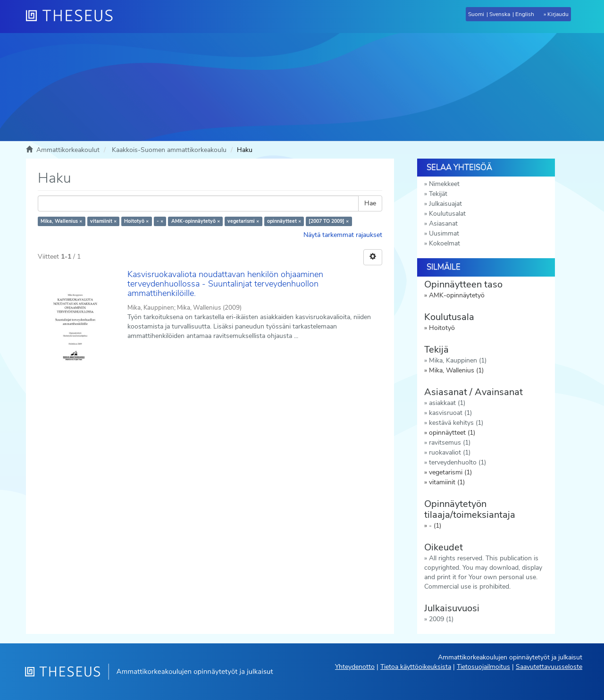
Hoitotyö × (136, 221)
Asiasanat (443, 223)
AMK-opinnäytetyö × (196, 221)
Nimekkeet (444, 184)
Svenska (500, 14)
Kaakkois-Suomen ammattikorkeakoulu (169, 150)
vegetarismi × (243, 221)
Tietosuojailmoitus (483, 667)
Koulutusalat (447, 214)
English (525, 14)
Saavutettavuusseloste (549, 667)
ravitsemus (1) (450, 443)
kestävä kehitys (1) (456, 423)
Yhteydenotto (355, 667)
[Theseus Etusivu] (73, 17)
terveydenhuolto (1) (457, 462)
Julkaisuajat (445, 204)
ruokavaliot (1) (450, 452)
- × (160, 221)
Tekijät (438, 194)
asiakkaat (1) (447, 403)
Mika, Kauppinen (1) (458, 360)
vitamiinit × (103, 221)
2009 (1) (441, 619)
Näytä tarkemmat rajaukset (343, 235)
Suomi (476, 14)
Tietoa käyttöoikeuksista (416, 667)
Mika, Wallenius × (61, 221)
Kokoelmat (445, 243)
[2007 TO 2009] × (329, 221)
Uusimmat (444, 233)
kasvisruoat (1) (450, 413)
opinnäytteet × (284, 221)
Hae (370, 203)
